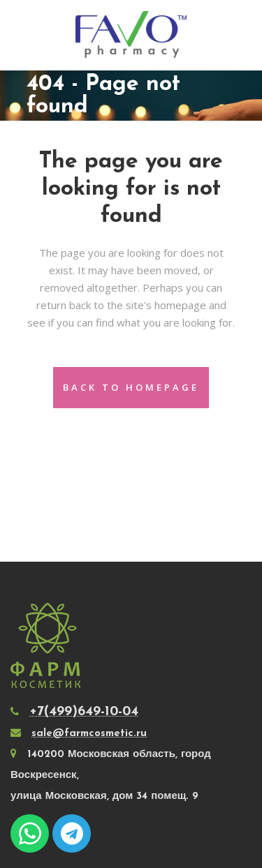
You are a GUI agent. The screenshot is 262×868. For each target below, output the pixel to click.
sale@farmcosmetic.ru (89, 734)
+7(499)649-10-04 (84, 712)
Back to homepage (131, 387)
